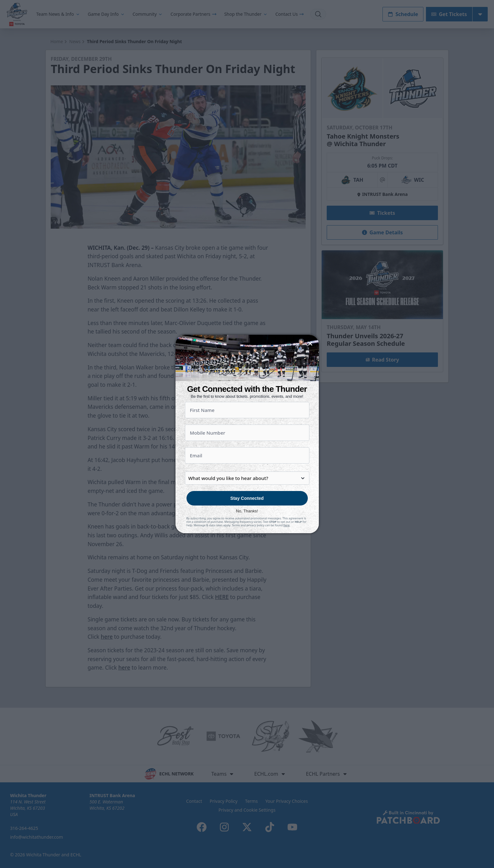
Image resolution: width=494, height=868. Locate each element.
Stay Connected (247, 498)
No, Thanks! (247, 511)
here (287, 525)
